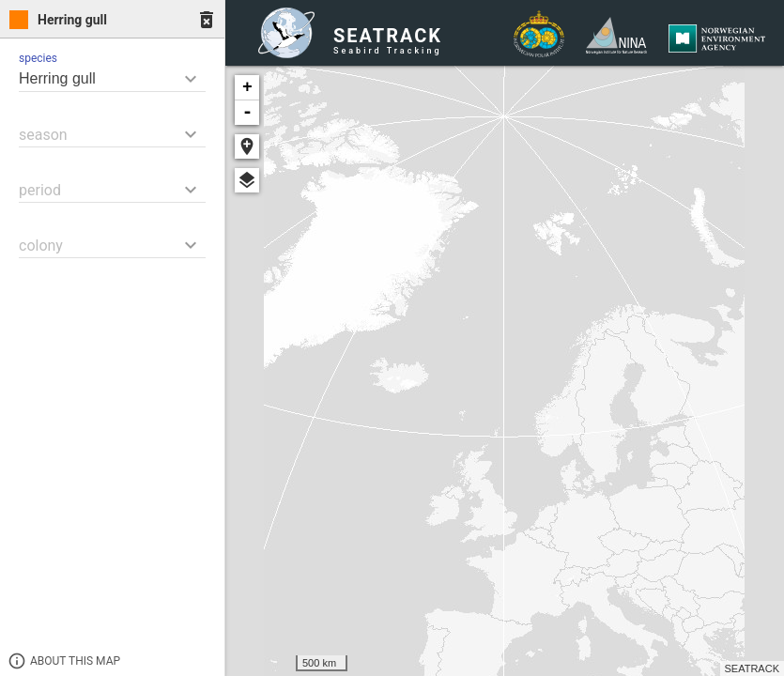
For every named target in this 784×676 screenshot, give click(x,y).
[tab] (112, 19)
